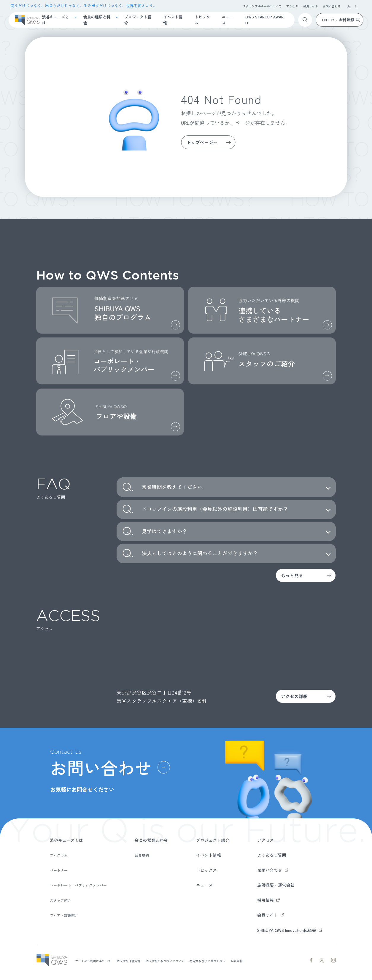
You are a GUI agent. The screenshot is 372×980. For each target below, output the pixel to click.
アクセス (292, 6)
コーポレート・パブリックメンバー (78, 885)
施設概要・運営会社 (276, 885)
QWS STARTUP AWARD (264, 20)
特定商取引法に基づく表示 (207, 961)
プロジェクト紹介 (138, 20)
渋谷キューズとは (56, 20)
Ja (349, 7)
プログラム (59, 855)
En (356, 7)
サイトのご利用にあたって (93, 961)
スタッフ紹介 (61, 900)
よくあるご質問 (272, 855)
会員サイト (311, 6)
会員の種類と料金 (97, 20)
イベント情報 (173, 20)
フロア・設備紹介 (64, 915)
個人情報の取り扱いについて (165, 961)
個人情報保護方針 (128, 961)
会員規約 (142, 855)
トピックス (202, 20)
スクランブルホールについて (262, 6)
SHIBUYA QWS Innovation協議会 (287, 930)
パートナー (59, 870)
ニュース (228, 20)
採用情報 (266, 900)
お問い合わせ (332, 6)
